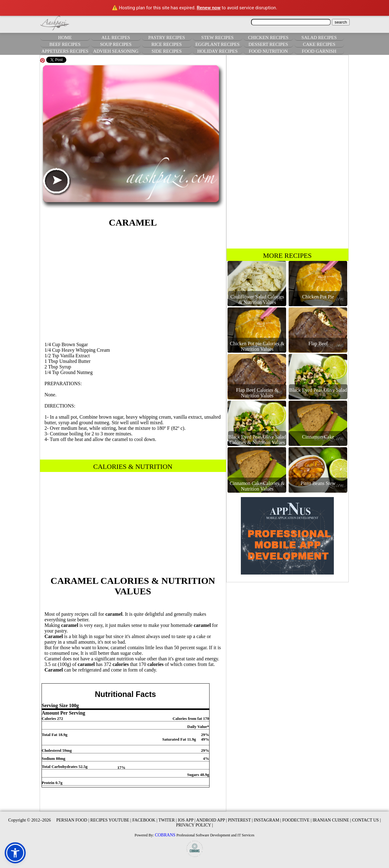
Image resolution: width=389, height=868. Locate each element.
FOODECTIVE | (297, 820)
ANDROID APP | (212, 820)
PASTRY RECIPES (167, 37)
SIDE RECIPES (167, 51)
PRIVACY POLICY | (194, 825)
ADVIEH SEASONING (116, 51)
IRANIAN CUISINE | (332, 820)
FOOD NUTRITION (268, 51)
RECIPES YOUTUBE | (111, 820)
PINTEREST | (240, 820)
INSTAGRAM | (267, 820)
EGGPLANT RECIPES (217, 44)
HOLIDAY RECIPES (217, 51)
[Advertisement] (133, 284)
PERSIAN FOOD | (73, 820)
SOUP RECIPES (116, 44)
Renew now (209, 8)
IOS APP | (187, 820)
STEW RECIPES (217, 37)
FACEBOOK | (145, 820)
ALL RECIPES (116, 37)
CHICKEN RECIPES (268, 37)
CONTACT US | (366, 820)
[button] (15, 853)
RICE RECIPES (167, 44)
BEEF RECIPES (65, 44)
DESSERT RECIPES (268, 44)
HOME (65, 37)
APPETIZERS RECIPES (65, 51)
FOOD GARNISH (319, 51)
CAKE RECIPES (319, 44)
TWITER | (168, 820)
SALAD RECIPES (319, 37)
